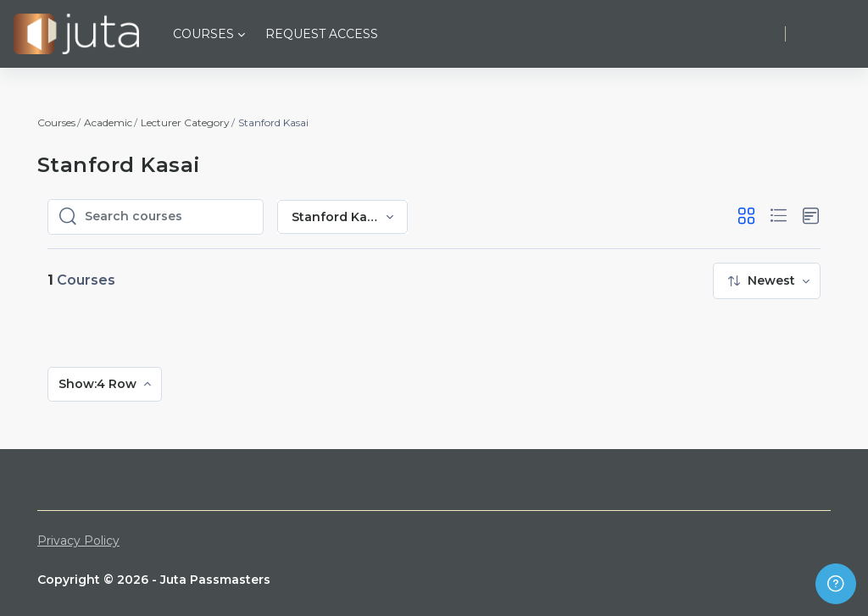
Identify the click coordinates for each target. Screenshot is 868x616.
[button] (746, 216)
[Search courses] (169, 217)
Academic (108, 122)
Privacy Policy (78, 541)
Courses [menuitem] (203, 34)
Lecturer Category (185, 122)
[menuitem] (767, 281)
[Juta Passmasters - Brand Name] (76, 34)
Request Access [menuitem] (322, 34)
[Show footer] (836, 584)
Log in (826, 33)
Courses (56, 122)
